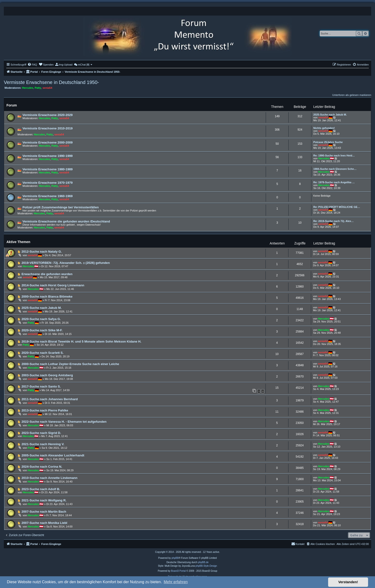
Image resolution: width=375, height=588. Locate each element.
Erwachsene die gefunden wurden (47, 274)
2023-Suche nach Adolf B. (41, 489)
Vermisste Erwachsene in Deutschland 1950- (51, 82)
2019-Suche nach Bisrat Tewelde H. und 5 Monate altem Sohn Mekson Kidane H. (81, 341)
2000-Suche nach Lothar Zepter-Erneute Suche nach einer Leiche (70, 364)
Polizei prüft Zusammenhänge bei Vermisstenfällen (61, 207)
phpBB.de (203, 562)
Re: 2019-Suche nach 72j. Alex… (334, 221)
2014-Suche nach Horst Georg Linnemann (53, 285)
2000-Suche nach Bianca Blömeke (47, 297)
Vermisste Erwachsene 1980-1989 (48, 169)
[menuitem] (32, 65)
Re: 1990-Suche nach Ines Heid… (334, 155)
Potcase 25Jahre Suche (328, 142)
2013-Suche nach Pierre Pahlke (45, 410)
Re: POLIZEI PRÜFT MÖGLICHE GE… (337, 207)
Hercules (28, 88)
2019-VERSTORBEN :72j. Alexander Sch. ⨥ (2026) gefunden (66, 263)
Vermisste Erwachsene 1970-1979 (48, 183)
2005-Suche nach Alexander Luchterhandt (53, 455)
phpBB (175, 558)
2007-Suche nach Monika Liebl (44, 523)
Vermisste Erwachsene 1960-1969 (48, 196)
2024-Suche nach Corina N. (42, 467)
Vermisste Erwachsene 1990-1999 (48, 156)
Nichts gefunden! (324, 128)
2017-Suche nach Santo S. (41, 386)
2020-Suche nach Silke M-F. (42, 330)
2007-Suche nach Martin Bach (44, 512)
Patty (38, 88)
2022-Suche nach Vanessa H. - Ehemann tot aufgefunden (64, 422)
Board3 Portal (178, 571)
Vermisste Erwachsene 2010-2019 (48, 128)
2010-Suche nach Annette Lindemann (50, 478)
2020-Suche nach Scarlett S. (43, 353)
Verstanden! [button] (348, 582)
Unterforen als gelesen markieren (352, 95)
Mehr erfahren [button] (176, 582)
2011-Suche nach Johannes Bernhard (50, 399)
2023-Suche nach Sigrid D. (41, 433)
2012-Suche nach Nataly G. (42, 252)
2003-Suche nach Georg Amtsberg (47, 375)
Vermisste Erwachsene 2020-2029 (48, 115)
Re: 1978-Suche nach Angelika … (334, 182)
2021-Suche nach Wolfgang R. (44, 500)
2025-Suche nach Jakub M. (330, 115)
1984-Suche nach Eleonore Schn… (335, 169)
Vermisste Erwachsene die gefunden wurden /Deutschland (66, 221)
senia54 (47, 88)
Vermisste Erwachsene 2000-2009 (48, 142)
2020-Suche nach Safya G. (41, 319)
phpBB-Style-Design (206, 566)
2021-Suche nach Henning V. (43, 444)
